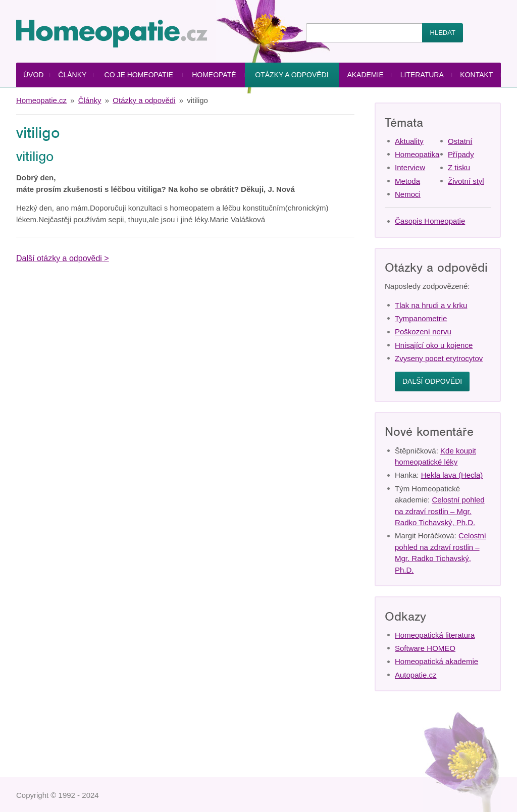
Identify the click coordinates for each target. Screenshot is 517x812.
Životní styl (466, 181)
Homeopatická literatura (435, 635)
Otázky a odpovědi (292, 75)
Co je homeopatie (139, 75)
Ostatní (460, 141)
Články (72, 75)
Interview (410, 167)
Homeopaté (214, 75)
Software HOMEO (425, 648)
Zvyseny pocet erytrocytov (439, 358)
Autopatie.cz (416, 675)
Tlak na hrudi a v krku (431, 305)
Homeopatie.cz (41, 100)
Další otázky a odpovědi (59, 258)
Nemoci (408, 194)
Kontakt (476, 75)
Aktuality (409, 141)
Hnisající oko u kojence (434, 345)
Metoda (407, 181)
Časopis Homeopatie (430, 221)
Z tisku (459, 167)
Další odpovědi (432, 381)
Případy (461, 154)
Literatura (422, 75)
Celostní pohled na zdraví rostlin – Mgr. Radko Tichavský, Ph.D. (440, 511)
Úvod (33, 75)
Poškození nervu (423, 332)
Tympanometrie (421, 318)
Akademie (365, 75)
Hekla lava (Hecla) (452, 475)
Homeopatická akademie (436, 661)
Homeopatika (417, 154)
